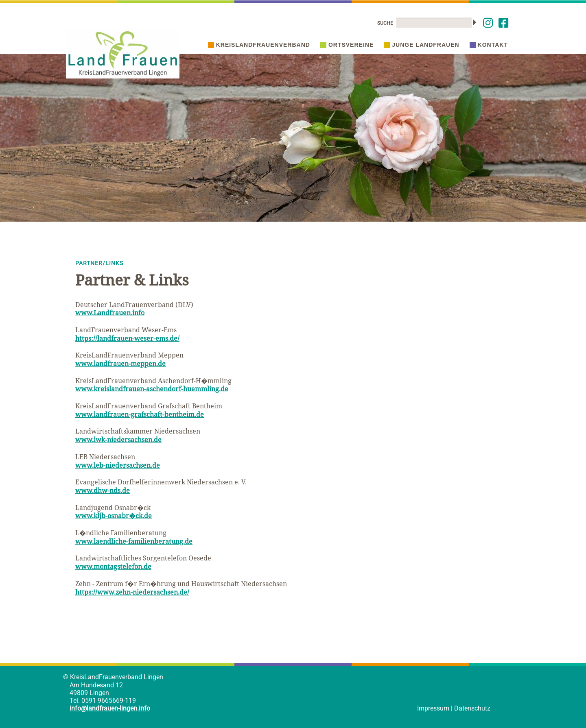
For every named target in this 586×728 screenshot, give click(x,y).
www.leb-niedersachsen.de (118, 465)
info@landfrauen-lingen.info (110, 708)
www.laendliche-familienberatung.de (134, 541)
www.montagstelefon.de (113, 567)
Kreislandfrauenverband (259, 45)
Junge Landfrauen (421, 45)
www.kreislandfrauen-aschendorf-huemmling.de (152, 389)
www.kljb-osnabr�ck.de (114, 516)
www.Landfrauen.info (110, 313)
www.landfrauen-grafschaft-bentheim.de (140, 414)
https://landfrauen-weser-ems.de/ (127, 338)
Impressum (433, 708)
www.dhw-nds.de (103, 490)
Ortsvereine (347, 45)
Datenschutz (472, 708)
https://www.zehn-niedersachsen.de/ (132, 592)
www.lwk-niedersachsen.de (118, 440)
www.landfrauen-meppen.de (120, 364)
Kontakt (489, 45)
